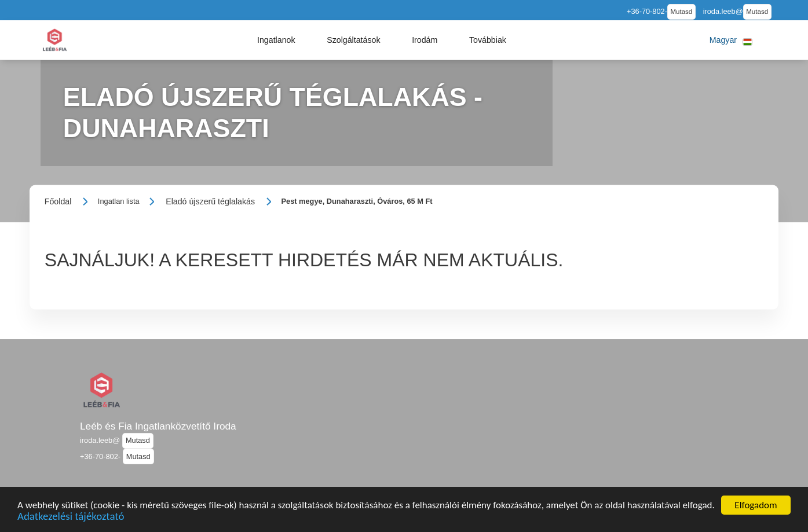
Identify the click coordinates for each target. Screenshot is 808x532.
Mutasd (682, 12)
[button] (276, 40)
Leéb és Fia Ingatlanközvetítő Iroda (158, 426)
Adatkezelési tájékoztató (71, 518)
